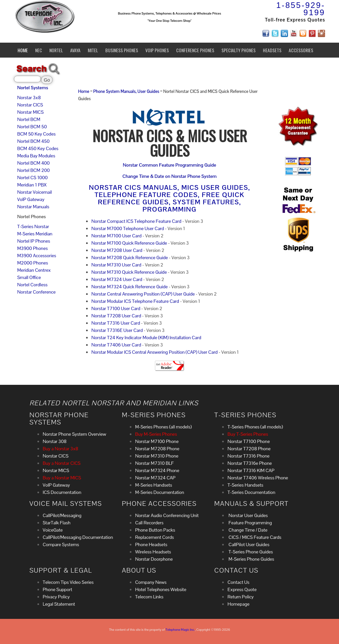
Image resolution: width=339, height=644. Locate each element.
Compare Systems (61, 544)
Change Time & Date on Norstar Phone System (169, 176)
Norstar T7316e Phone (250, 463)
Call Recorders (149, 523)
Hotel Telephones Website (161, 589)
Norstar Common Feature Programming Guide (169, 165)
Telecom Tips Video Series (68, 582)
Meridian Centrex (34, 270)
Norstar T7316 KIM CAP (251, 470)
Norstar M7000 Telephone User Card (128, 228)
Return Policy (241, 597)
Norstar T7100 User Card (116, 308)
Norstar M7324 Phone (157, 470)
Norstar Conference (36, 292)
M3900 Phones (32, 248)
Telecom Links (149, 597)
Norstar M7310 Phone (157, 456)
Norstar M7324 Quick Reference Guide (130, 287)
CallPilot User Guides (248, 544)
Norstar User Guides (248, 515)
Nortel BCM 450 (33, 141)
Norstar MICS (30, 112)
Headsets (272, 50)
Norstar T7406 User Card (116, 345)
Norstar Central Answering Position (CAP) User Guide (143, 294)
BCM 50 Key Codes (36, 134)
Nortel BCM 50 (32, 127)
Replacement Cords (154, 537)
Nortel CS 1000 (32, 178)
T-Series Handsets (245, 485)
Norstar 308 (55, 441)
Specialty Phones (239, 50)
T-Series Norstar (33, 226)
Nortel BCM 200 (33, 170)
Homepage (238, 604)
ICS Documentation (62, 492)
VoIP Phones (157, 50)
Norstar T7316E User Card (117, 330)
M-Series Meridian (35, 234)
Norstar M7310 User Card (116, 265)
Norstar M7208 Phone (157, 449)
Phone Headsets (151, 544)
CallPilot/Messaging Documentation (78, 537)
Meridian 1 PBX (32, 185)
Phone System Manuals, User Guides (127, 92)
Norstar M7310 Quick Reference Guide (129, 272)
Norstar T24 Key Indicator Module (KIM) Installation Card (146, 338)
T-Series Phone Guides (250, 552)
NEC (39, 50)
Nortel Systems (33, 88)
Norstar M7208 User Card (117, 250)
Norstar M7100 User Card (117, 236)
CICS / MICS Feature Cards (254, 537)
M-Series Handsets (154, 485)
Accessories (301, 50)
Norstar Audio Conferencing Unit (167, 515)
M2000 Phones (33, 263)
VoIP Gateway (31, 199)
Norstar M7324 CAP (155, 478)
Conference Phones (195, 50)
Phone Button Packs (155, 530)
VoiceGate (53, 530)
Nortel (56, 50)
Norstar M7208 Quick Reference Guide (130, 258)
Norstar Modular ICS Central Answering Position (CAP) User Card (154, 352)
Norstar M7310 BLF (154, 463)
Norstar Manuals (33, 207)
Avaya (75, 50)
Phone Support (57, 589)
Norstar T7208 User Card (116, 316)
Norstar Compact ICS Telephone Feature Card (136, 221)
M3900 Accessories (37, 256)
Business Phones (122, 50)
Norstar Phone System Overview (74, 434)
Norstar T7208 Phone (249, 449)
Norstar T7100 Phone (249, 441)
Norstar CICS (30, 105)
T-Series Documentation (251, 492)
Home (23, 50)
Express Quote (242, 589)
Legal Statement (59, 604)
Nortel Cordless (32, 285)
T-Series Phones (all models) (255, 427)
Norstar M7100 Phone (157, 441)
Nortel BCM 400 (33, 163)
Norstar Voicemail (35, 192)
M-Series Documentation (160, 492)
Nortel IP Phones (34, 241)
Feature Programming (250, 523)
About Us (139, 570)
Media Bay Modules (36, 156)
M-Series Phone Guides (251, 559)
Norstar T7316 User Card (116, 323)
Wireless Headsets (153, 552)
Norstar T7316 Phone (248, 456)
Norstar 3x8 (29, 98)
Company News (151, 582)
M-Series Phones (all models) (163, 427)
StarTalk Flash (57, 523)
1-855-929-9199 (301, 9)
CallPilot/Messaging (62, 515)
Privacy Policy (56, 597)
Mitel (93, 50)
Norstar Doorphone (154, 559)
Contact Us (238, 582)
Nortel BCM (29, 119)
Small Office (29, 277)
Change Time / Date (247, 530)
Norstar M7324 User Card (117, 279)
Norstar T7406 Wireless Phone (258, 478)
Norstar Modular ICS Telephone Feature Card (135, 301)
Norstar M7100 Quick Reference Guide (129, 243)
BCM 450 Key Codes (38, 148)
